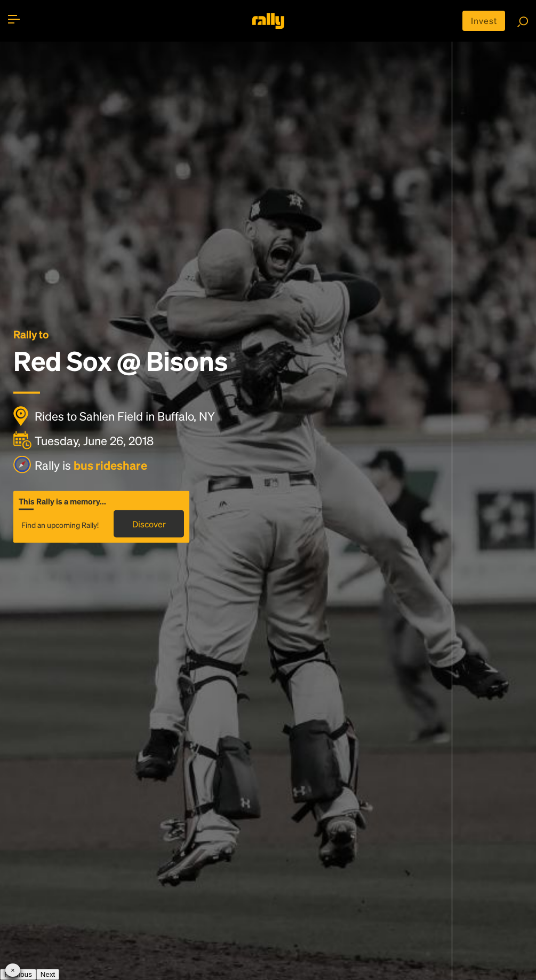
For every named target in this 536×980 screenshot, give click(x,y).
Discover (149, 524)
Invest (484, 21)
